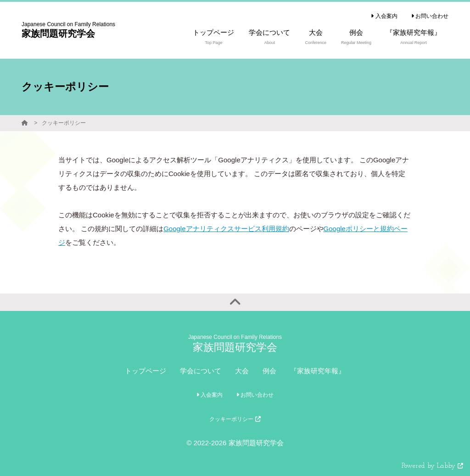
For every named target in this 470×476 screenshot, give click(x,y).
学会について (201, 371)
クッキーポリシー (64, 123)
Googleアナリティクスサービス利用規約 (226, 229)
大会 (242, 371)
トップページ (145, 371)
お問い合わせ (430, 16)
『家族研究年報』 (318, 371)
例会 (269, 371)
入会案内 (384, 16)
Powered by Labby (432, 466)
